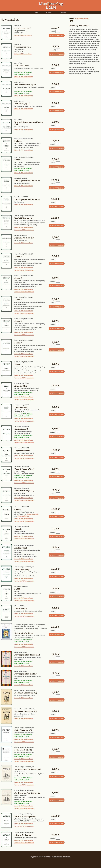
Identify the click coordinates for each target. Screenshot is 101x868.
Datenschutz (58, 857)
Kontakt (49, 13)
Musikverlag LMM (51, 6)
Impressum (67, 857)
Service (63, 13)
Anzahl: (53, 31)
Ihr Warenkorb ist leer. (82, 19)
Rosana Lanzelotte (33, 514)
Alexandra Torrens (23, 516)
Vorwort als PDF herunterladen (24, 230)
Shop (36, 13)
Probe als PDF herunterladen (23, 35)
